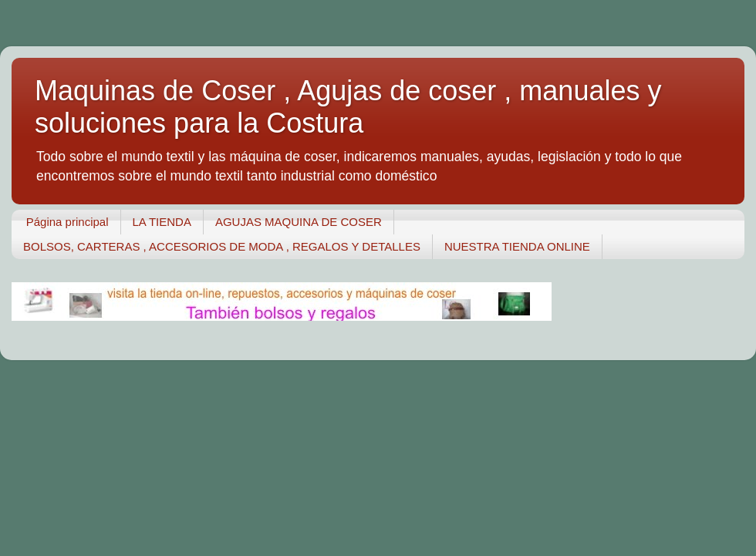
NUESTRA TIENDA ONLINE (517, 246)
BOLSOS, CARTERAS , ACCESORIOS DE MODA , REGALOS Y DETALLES (222, 246)
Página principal (67, 222)
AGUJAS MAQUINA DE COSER (299, 222)
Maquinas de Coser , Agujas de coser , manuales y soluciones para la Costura (348, 107)
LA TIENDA (162, 222)
